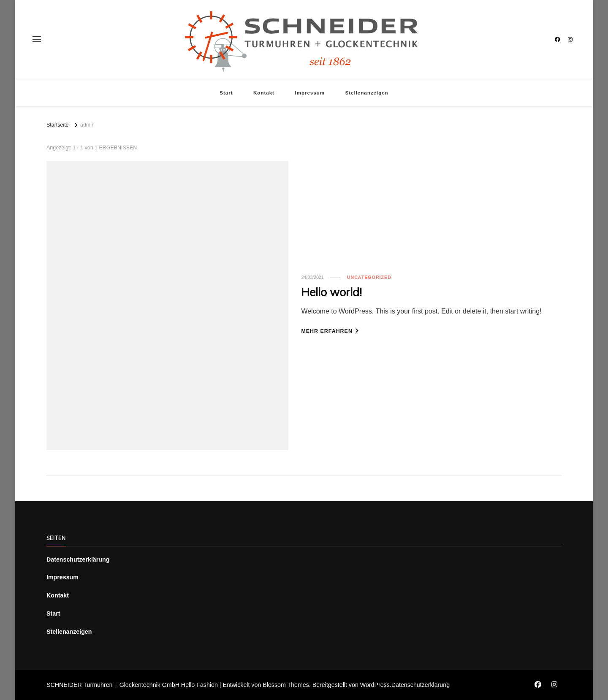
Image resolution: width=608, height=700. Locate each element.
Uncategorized (369, 277)
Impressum (310, 93)
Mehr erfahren (330, 331)
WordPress (375, 685)
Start (226, 93)
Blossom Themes (286, 685)
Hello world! (331, 292)
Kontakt (264, 93)
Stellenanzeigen (366, 93)
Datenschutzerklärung (78, 559)
